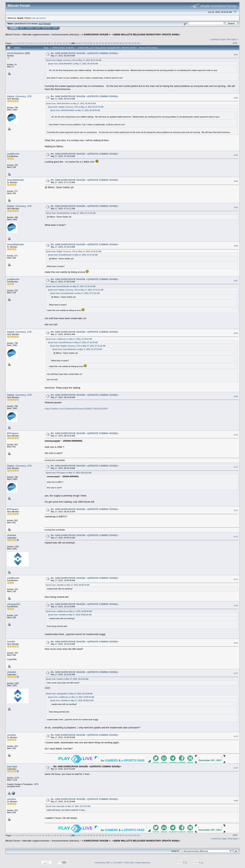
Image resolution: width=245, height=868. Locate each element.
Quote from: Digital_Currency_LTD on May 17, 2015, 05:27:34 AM (74, 60)
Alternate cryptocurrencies (36, 35)
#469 (236, 396)
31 (94, 43)
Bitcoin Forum (13, 35)
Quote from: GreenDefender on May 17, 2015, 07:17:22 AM (71, 213)
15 (46, 43)
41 (123, 43)
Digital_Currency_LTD (19, 96)
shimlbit (12, 535)
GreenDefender (16, 180)
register (42, 18)
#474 (236, 579)
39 (118, 43)
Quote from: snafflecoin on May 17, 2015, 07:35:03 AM (69, 339)
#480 (236, 801)
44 (132, 43)
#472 (236, 510)
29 (88, 43)
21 (64, 43)
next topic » (232, 39)
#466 (236, 246)
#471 (236, 467)
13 (40, 43)
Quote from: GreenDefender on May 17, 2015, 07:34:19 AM (71, 286)
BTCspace (13, 433)
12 (37, 43)
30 (91, 43)
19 (58, 43)
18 (55, 43)
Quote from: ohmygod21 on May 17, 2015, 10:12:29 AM (69, 694)
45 (135, 43)
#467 (236, 281)
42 (126, 43)
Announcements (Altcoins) (65, 35)
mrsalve (11, 735)
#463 (236, 155)
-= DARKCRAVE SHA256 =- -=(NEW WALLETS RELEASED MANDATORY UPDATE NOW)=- (131, 35)
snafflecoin (13, 154)
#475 (236, 606)
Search (30, 28)
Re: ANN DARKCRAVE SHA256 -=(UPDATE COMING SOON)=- (85, 53)
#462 (236, 98)
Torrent (47, 24)
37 (112, 43)
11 (34, 43)
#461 (236, 55)
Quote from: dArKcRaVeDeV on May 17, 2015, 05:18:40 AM (73, 64)
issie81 (11, 642)
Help (22, 28)
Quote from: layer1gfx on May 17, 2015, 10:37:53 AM (68, 806)
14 (43, 43)
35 (106, 43)
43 (129, 43)
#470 (236, 435)
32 (97, 43)
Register (46, 28)
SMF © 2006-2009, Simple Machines (134, 863)
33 (100, 43)
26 (79, 43)
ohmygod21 (14, 604)
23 (70, 43)
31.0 (41, 24)
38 (115, 43)
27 (82, 43)
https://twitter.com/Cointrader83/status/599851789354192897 (76, 409)
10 (31, 43)
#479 (236, 768)
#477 (236, 673)
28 (85, 43)
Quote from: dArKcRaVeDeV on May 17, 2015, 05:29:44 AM (71, 104)
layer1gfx (12, 766)
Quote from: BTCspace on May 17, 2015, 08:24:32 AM (68, 473)
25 (77, 43)
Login (38, 28)
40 (121, 43)
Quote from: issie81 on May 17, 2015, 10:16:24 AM (67, 679)
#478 (236, 736)
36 (109, 43)
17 (52, 43)
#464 (236, 181)
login (34, 18)
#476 (236, 643)
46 (138, 43)
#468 (236, 333)
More (55, 28)
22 (66, 43)
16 (49, 43)
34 (103, 43)
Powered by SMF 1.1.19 (106, 863)
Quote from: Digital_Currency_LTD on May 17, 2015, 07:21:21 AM (74, 251)
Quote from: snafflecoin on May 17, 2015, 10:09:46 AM (69, 611)
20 (61, 43)
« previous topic (217, 39)
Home (14, 28)
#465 (236, 207)
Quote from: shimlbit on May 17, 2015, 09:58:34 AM (68, 585)
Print (235, 43)
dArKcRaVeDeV (16, 53)
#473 (236, 537)
